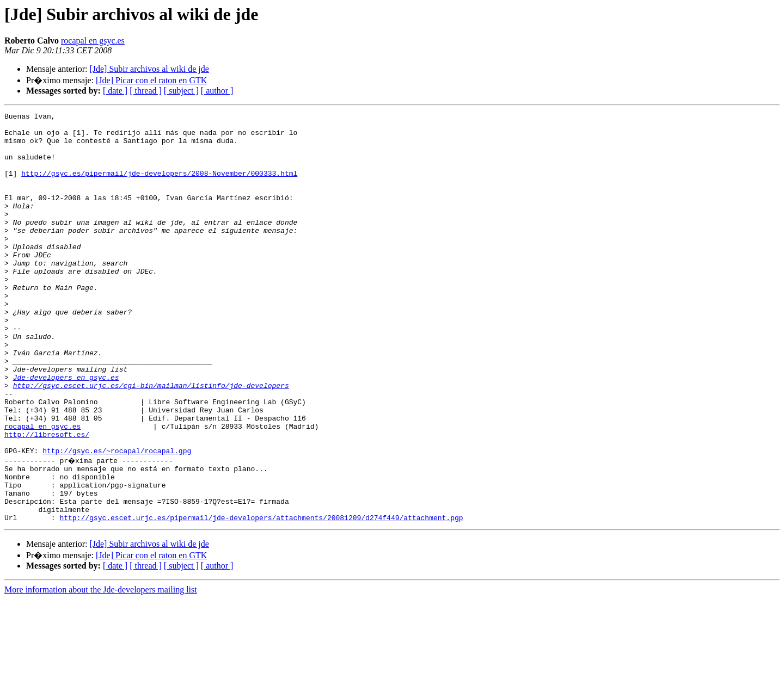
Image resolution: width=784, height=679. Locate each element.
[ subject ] (181, 91)
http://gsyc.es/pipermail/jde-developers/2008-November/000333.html (159, 186)
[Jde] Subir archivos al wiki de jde (149, 69)
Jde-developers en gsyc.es (66, 431)
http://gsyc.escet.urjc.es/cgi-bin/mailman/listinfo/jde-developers (151, 441)
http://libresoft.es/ (47, 499)
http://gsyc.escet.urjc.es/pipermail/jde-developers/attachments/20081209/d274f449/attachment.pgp (261, 597)
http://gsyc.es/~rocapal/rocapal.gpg (117, 519)
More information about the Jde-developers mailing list (101, 669)
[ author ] (217, 91)
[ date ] (115, 91)
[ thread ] (146, 91)
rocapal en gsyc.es (93, 41)
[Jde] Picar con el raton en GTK (151, 80)
